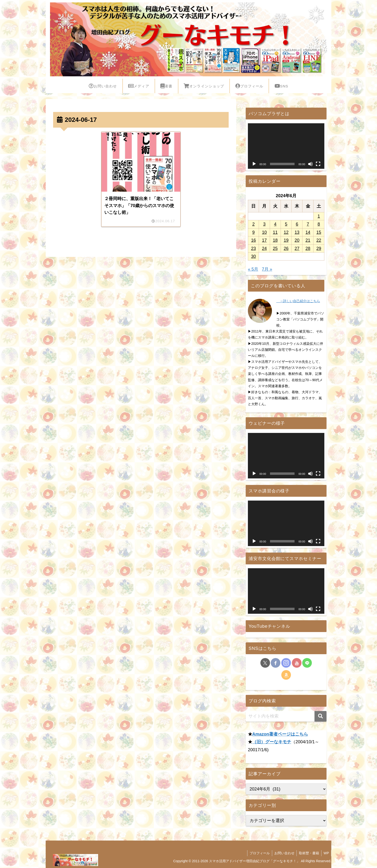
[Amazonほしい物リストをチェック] (286, 675)
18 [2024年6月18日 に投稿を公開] (275, 240)
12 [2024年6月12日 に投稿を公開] (286, 232)
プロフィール (258, 853)
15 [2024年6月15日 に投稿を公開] (319, 232)
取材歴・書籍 (308, 853)
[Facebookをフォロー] (276, 663)
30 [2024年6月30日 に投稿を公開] (253, 256)
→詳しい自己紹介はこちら (298, 301)
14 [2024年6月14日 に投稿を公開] (308, 232)
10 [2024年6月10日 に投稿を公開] (264, 232)
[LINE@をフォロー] (307, 663)
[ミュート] (310, 164)
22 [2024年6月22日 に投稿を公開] (319, 240)
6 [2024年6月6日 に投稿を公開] (297, 224)
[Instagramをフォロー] (286, 663)
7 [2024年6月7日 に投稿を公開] (308, 224)
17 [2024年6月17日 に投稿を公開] (264, 240)
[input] (286, 716)
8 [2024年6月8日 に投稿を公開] (319, 224)
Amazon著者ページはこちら (280, 734)
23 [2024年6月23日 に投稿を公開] (253, 248)
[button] (320, 716)
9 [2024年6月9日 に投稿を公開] (253, 232)
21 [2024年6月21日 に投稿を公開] (308, 240)
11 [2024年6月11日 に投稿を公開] (275, 232)
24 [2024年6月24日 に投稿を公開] (264, 248)
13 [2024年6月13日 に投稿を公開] (297, 232)
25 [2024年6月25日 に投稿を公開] (275, 248)
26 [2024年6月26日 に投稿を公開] (286, 248)
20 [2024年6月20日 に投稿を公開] (297, 240)
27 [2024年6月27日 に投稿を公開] (297, 248)
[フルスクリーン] (318, 164)
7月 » (267, 269)
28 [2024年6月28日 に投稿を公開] (308, 248)
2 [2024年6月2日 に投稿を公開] (253, 224)
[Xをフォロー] (265, 663)
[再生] (254, 164)
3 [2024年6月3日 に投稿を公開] (264, 224)
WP (326, 853)
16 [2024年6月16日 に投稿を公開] (253, 240)
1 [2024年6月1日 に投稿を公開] (319, 216)
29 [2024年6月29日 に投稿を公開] (319, 248)
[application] (286, 146)
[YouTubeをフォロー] (297, 663)
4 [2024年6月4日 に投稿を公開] (275, 224)
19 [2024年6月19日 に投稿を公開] (286, 240)
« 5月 (253, 269)
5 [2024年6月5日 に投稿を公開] (286, 224)
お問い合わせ (283, 853)
